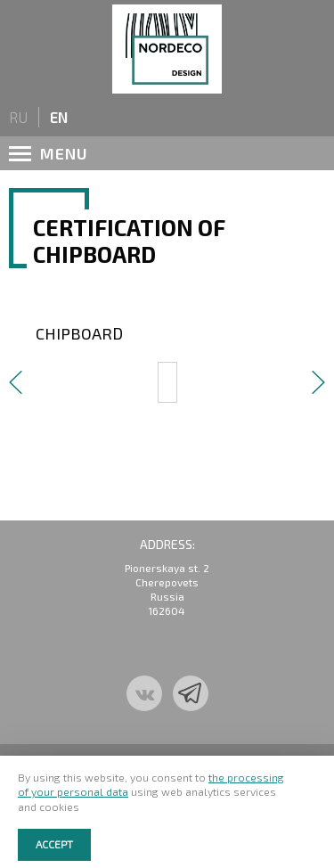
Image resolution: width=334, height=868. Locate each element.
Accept (54, 844)
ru (18, 117)
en (59, 117)
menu (49, 153)
